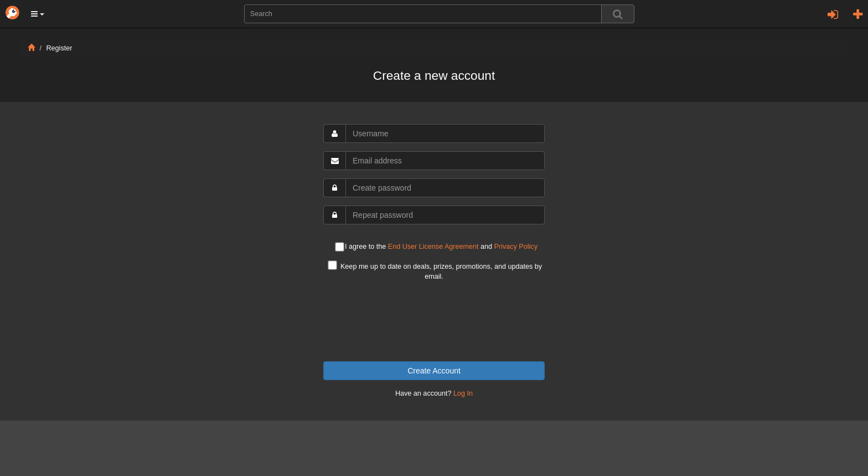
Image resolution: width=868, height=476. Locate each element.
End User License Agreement (433, 247)
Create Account (434, 371)
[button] (38, 14)
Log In (463, 393)
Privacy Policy (516, 247)
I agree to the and (436, 247)
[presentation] (434, 321)
